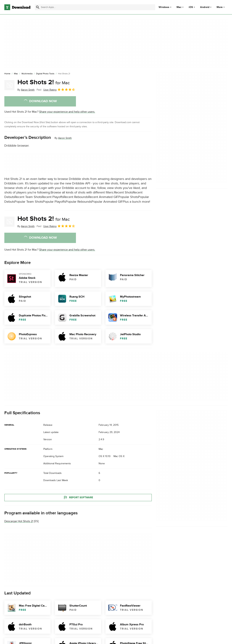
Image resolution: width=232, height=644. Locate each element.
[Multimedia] (27, 74)
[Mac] (16, 74)
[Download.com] (17, 7)
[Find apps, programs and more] (95, 7)
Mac (179, 7)
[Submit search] (38, 7)
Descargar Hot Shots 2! (19, 521)
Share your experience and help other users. (67, 112)
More (221, 7)
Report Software (78, 498)
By (26, 90)
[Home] (7, 74)
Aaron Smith (65, 138)
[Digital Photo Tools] (45, 74)
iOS (191, 7)
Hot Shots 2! (44, 82)
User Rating (59, 89)
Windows (164, 7)
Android (205, 7)
